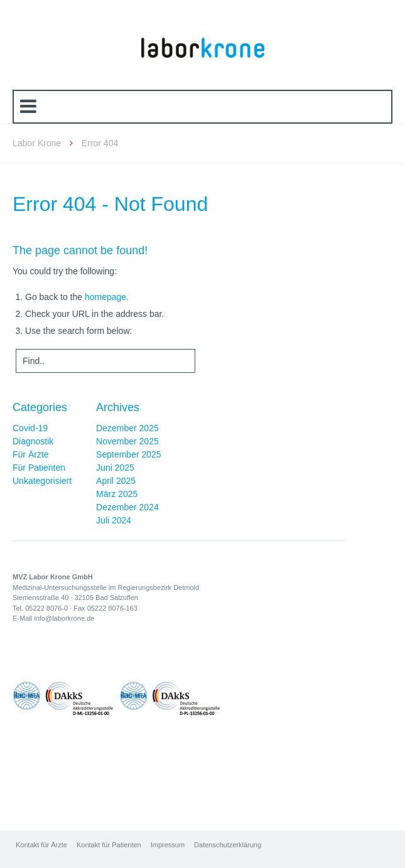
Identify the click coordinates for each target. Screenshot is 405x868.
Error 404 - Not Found (110, 204)
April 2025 (116, 481)
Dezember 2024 (127, 507)
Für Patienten (39, 468)
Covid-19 (30, 428)
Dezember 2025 (127, 428)
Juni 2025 (115, 468)
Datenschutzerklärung (228, 845)
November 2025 (127, 441)
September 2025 (129, 454)
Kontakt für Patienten (109, 845)
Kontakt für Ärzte (41, 845)
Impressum (168, 845)
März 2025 (117, 494)
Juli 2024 (114, 520)
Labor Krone (37, 143)
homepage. (107, 297)
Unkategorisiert (42, 481)
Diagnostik (33, 441)
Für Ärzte (31, 454)
